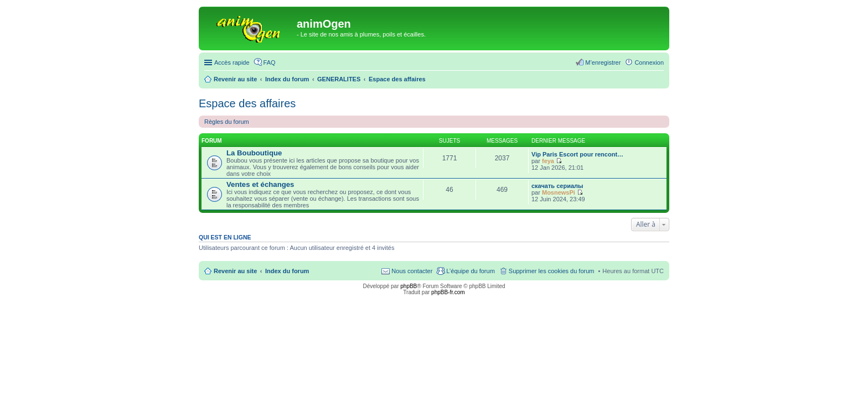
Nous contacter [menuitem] (412, 271)
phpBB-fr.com (448, 292)
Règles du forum (227, 122)
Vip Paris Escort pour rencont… (577, 154)
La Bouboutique (254, 153)
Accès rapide (232, 62)
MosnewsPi (559, 192)
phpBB (409, 286)
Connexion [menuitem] (649, 62)
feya (548, 161)
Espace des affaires (247, 103)
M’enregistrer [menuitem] (603, 62)
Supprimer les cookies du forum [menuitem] (552, 271)
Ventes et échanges (260, 184)
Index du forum (287, 271)
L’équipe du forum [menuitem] (470, 271)
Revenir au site (235, 271)
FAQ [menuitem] (270, 62)
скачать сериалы (557, 186)
